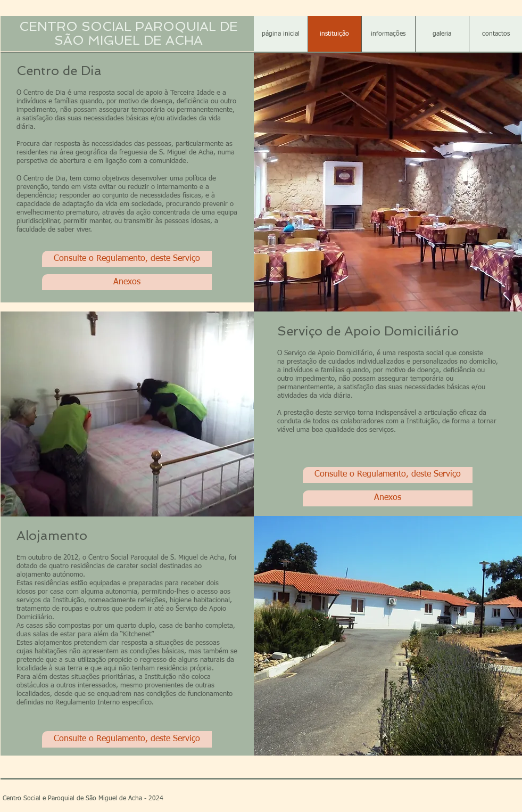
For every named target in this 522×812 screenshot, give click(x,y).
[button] (388, 34)
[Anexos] (127, 282)
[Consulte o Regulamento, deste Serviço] (127, 259)
